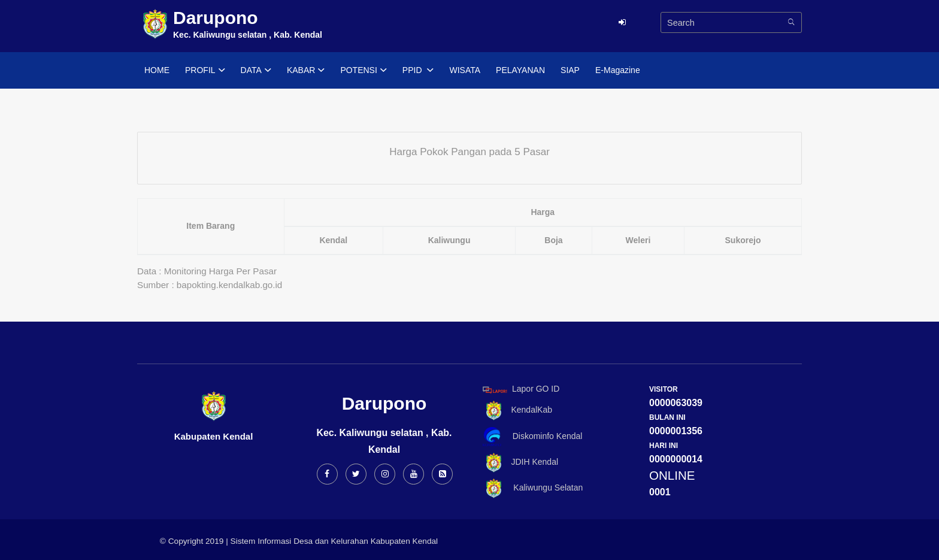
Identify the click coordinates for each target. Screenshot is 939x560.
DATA (256, 71)
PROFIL (205, 71)
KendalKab (515, 411)
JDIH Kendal (518, 463)
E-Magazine (618, 70)
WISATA (465, 70)
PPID (418, 71)
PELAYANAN (520, 70)
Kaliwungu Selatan (531, 488)
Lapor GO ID (520, 390)
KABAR (306, 71)
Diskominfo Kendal (532, 437)
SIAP (570, 70)
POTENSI (363, 71)
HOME (157, 70)
